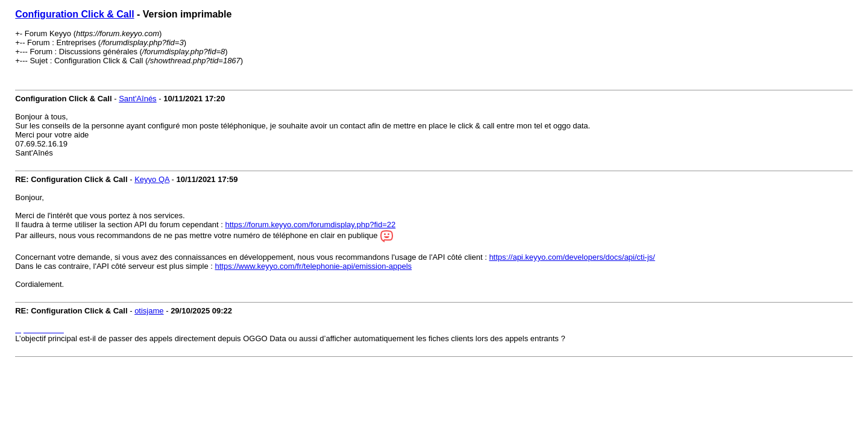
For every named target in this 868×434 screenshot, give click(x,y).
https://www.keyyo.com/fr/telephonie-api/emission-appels (313, 266)
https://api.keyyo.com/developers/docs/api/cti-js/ (572, 257)
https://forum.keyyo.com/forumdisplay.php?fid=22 (311, 225)
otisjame (149, 311)
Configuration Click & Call (74, 14)
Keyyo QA (152, 179)
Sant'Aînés (137, 99)
